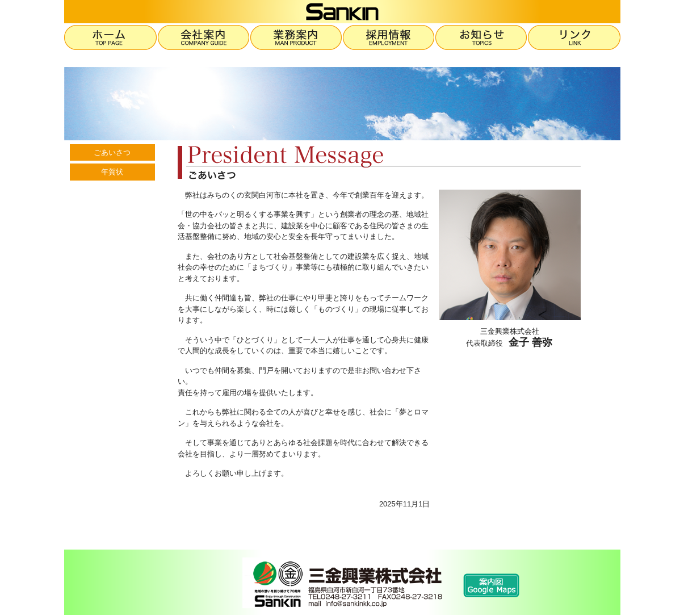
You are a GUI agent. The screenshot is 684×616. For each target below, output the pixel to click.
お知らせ (482, 37)
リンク (574, 37)
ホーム (111, 37)
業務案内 (297, 37)
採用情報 (389, 37)
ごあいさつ (112, 152)
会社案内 (204, 37)
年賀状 (112, 172)
